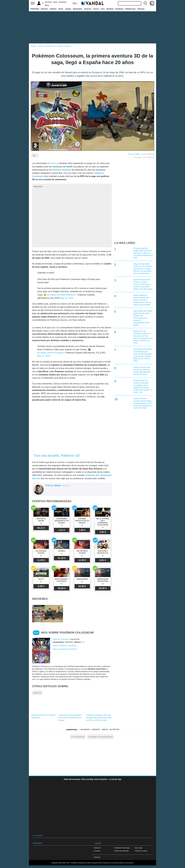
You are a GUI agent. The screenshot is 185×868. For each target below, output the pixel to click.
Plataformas (130, 9)
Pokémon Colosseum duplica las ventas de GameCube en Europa (70, 718)
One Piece (48, 2)
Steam (47, 5)
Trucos (96, 9)
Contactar (97, 851)
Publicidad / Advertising (122, 848)
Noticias (44, 9)
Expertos (96, 730)
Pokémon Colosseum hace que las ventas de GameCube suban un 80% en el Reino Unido (99, 718)
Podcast (141, 9)
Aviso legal (138, 848)
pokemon (37, 693)
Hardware (119, 9)
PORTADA (35, 9)
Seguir (36, 633)
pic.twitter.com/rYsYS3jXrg (50, 353)
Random (110, 9)
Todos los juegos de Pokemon (65, 649)
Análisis (53, 9)
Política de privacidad (121, 851)
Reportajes (78, 9)
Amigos (105, 730)
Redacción (97, 848)
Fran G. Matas (134, 154)
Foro (103, 9)
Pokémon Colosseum (61, 639)
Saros (55, 2)
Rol (83, 642)
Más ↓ (75, 3)
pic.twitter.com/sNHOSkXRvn (61, 295)
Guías (61, 9)
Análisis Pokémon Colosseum (65, 646)
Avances (88, 9)
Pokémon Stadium (62, 170)
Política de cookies (141, 851)
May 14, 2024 (67, 298)
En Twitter (114, 730)
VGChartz (97, 857)
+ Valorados (84, 730)
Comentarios (72, 730)
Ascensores (63, 2)
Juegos (68, 9)
